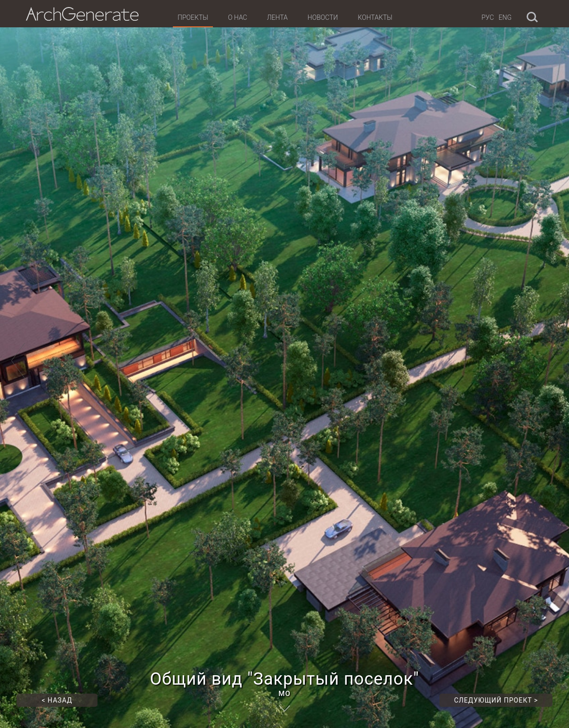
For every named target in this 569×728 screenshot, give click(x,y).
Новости (323, 17)
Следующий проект (496, 700)
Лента (277, 17)
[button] (18, 364)
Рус (488, 17)
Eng (505, 17)
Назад (57, 700)
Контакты (375, 17)
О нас (238, 17)
